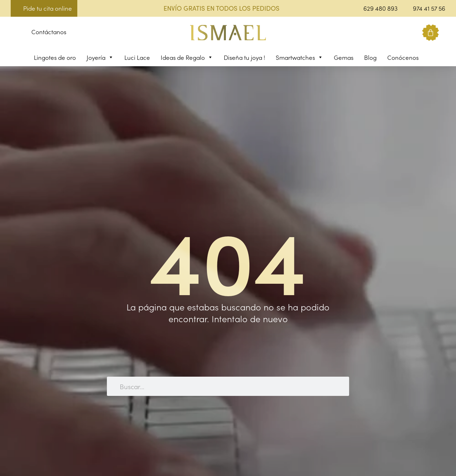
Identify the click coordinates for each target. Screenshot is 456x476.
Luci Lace (137, 57)
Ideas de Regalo (187, 57)
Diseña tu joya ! (244, 57)
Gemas (344, 57)
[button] (16, 33)
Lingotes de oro (55, 57)
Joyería (100, 57)
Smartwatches (299, 57)
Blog (370, 57)
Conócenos (403, 57)
